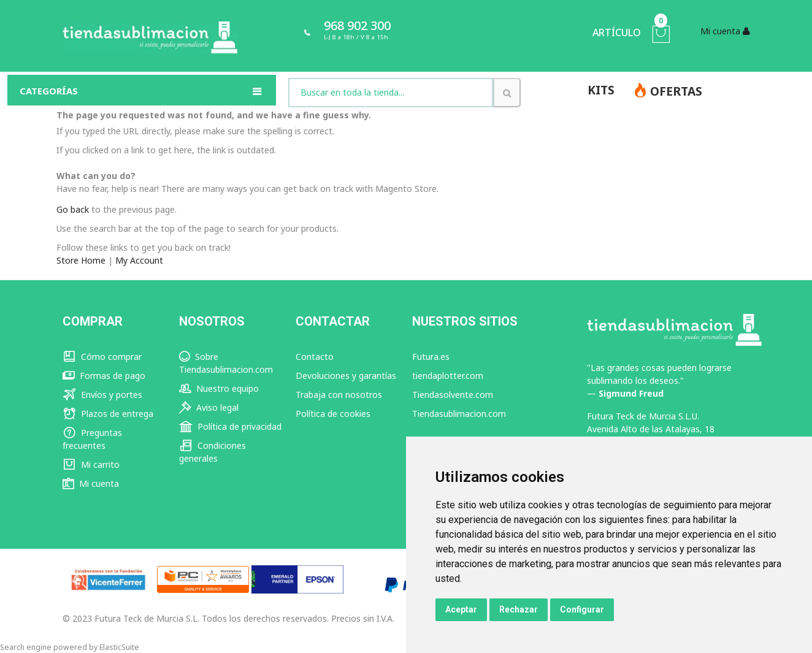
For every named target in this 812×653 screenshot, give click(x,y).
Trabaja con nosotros (339, 395)
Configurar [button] (582, 609)
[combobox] (390, 93)
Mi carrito (91, 464)
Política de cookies (333, 414)
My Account (139, 260)
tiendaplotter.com (448, 376)
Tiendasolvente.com (453, 395)
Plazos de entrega (108, 414)
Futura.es (431, 357)
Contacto (315, 357)
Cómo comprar (102, 357)
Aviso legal (209, 407)
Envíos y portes (102, 395)
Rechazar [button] (519, 609)
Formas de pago (104, 376)
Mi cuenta (91, 483)
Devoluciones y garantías (346, 376)
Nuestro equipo (219, 388)
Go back (73, 209)
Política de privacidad (230, 426)
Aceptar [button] (461, 609)
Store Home (81, 260)
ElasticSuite (119, 647)
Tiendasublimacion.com (459, 414)
